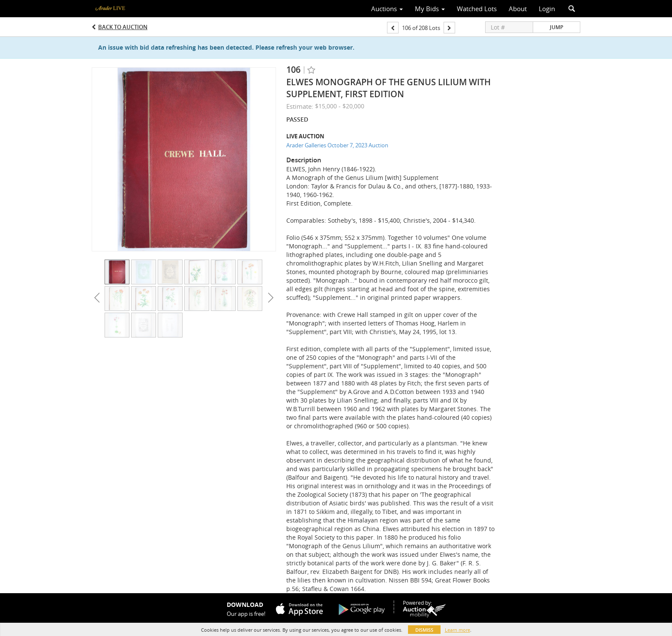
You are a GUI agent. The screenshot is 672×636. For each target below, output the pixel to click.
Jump (556, 27)
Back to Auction (123, 27)
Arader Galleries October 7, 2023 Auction (337, 145)
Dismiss (424, 630)
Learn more (457, 630)
